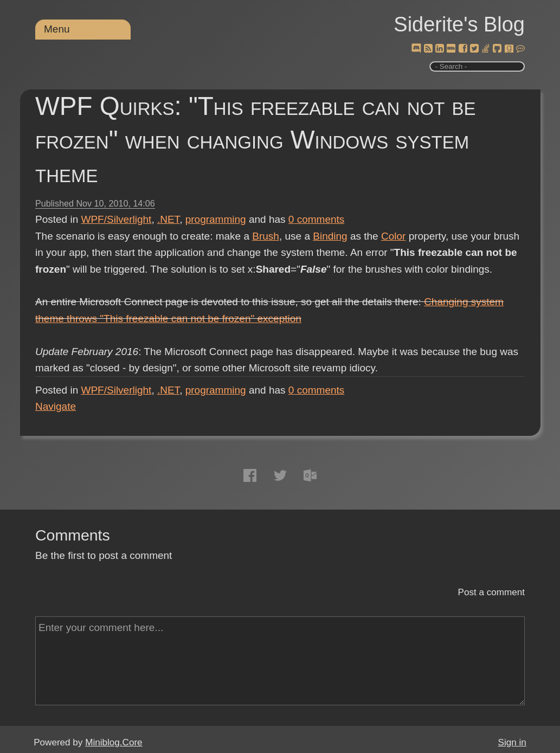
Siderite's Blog (459, 24)
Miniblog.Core (114, 742)
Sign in (512, 742)
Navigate (56, 406)
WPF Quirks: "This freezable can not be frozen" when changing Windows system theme (256, 140)
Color (393, 236)
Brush (266, 236)
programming (216, 219)
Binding (330, 236)
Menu (57, 29)
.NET (168, 219)
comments (317, 219)
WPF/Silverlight (117, 219)
